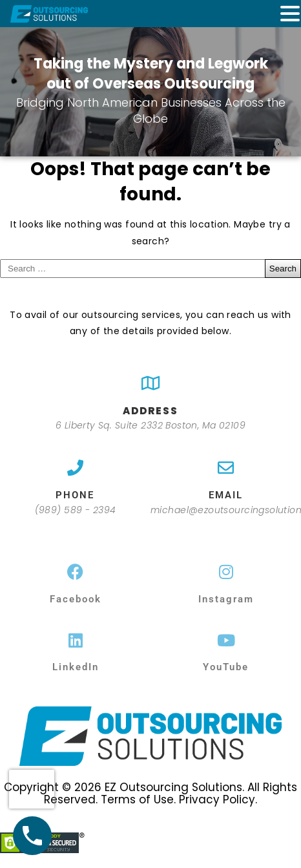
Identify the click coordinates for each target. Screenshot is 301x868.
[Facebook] (75, 572)
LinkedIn (76, 667)
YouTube (226, 667)
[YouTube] (226, 640)
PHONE (75, 495)
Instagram (226, 599)
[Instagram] (226, 572)
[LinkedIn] (75, 640)
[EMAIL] (226, 468)
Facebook (76, 599)
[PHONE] (75, 468)
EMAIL (226, 495)
